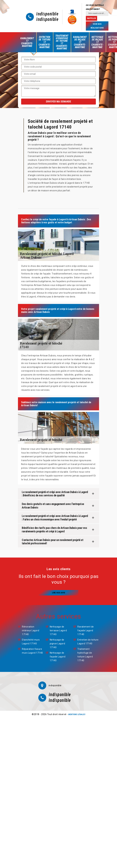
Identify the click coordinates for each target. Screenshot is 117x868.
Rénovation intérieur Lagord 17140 (31, 630)
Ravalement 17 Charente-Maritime (27, 42)
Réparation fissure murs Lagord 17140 (32, 651)
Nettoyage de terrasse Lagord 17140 (58, 630)
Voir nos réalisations (97, 26)
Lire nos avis (59, 593)
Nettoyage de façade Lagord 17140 (58, 657)
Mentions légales (77, 714)
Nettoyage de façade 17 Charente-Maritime (97, 42)
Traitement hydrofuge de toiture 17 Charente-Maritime (62, 42)
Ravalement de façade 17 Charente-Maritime (80, 42)
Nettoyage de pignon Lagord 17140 (57, 644)
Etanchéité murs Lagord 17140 (31, 642)
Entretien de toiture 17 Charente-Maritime (45, 42)
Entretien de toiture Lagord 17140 (88, 642)
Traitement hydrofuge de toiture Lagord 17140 (85, 655)
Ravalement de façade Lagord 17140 (86, 630)
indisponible (47, 14)
